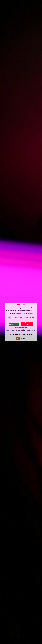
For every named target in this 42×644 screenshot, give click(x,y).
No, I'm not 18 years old (27, 324)
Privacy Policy (33, 332)
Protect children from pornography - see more (21, 318)
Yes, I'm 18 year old (14, 324)
